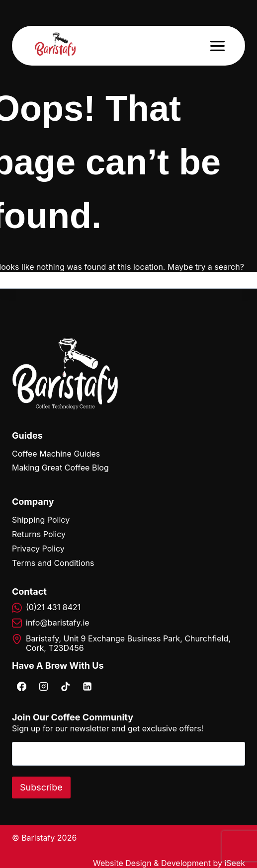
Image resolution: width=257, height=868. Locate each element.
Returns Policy (39, 534)
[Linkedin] (87, 686)
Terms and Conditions (53, 563)
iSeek (235, 863)
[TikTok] (65, 686)
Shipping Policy (41, 520)
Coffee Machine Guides (56, 454)
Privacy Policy (38, 549)
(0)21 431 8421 (53, 607)
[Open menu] (217, 46)
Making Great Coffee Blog (60, 468)
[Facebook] (21, 686)
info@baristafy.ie (58, 623)
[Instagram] (43, 686)
